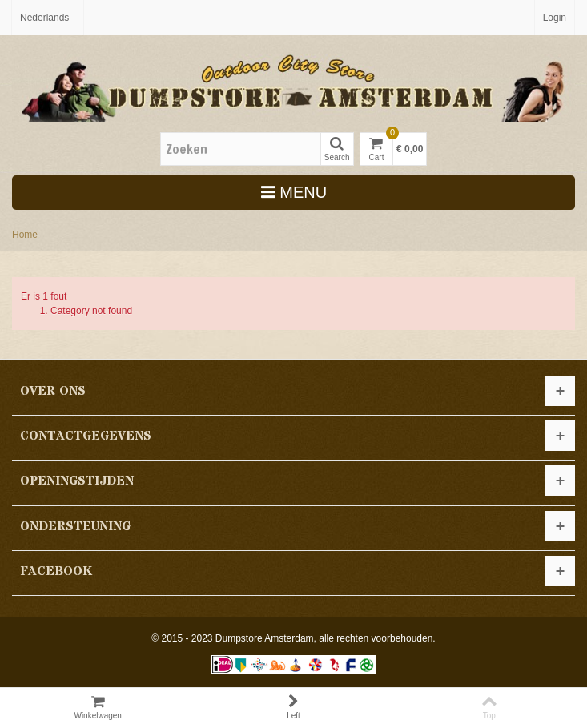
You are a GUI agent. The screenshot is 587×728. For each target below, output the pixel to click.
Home (25, 235)
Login (555, 18)
